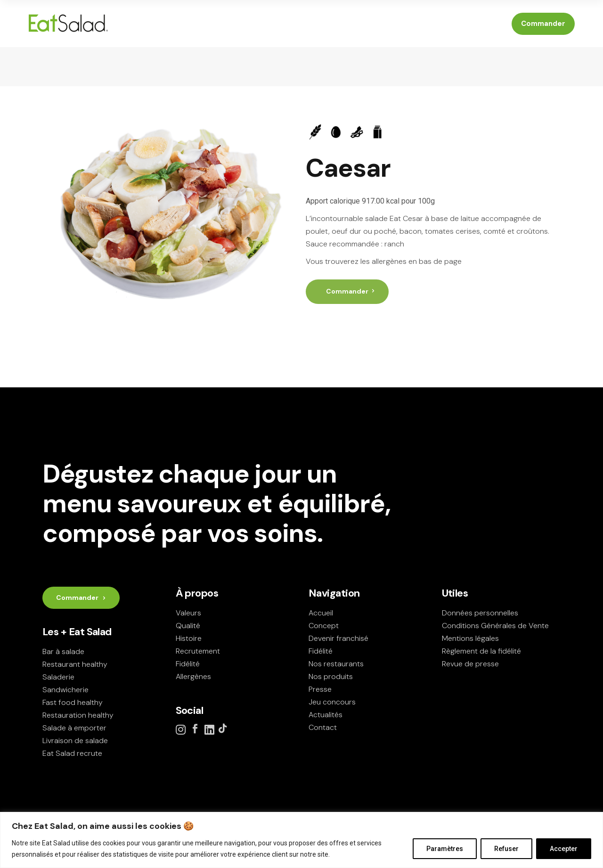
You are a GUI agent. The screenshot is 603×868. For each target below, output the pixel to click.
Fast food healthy (73, 702)
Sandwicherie (65, 690)
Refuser (506, 849)
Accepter (564, 849)
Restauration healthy (78, 715)
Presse (320, 689)
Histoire (189, 638)
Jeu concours (332, 702)
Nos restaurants (336, 664)
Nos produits (331, 676)
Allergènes (193, 676)
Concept (324, 626)
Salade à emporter (74, 728)
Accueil (321, 613)
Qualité (188, 626)
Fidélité (188, 664)
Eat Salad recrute (72, 753)
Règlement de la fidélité (481, 651)
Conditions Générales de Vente (495, 626)
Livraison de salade (75, 741)
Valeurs (188, 613)
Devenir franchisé (338, 638)
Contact (323, 727)
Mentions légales (470, 638)
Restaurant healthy (75, 664)
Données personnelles (480, 613)
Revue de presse (470, 664)
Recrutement (198, 651)
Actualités (326, 715)
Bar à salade (63, 651)
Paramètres (445, 849)
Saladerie (58, 677)
